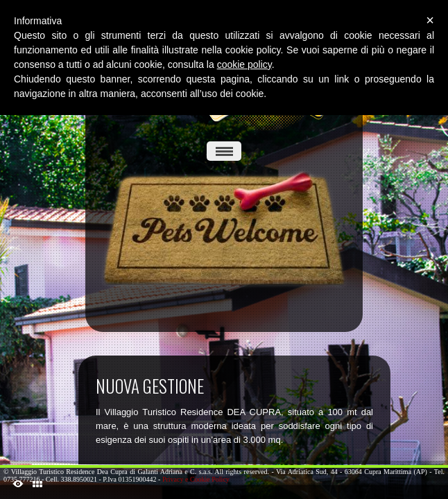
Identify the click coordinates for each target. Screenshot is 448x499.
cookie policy (244, 64)
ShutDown (18, 484)
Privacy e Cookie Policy (196, 479)
